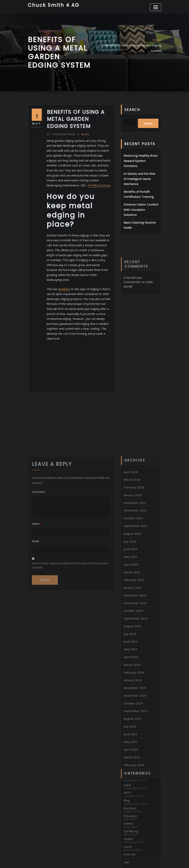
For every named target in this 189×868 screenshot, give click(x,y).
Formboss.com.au (83, 182)
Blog (84, 133)
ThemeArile (136, 860)
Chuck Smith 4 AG (52, 5)
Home (157, 39)
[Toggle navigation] (156, 7)
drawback (64, 279)
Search (132, 109)
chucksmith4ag (61, 133)
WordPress (92, 860)
